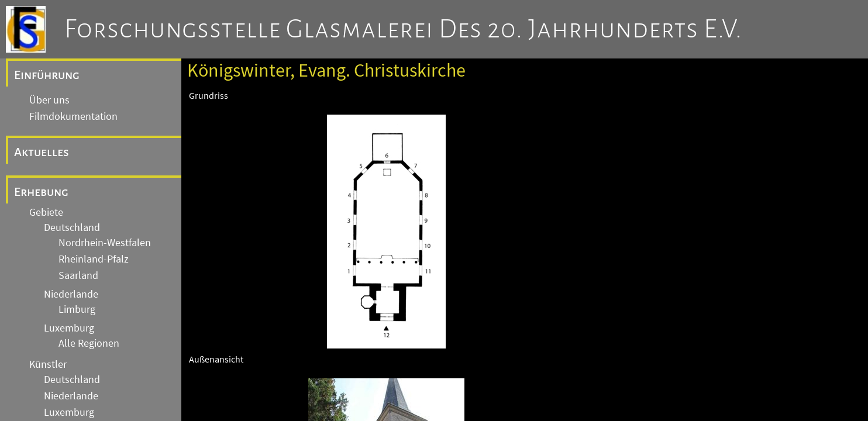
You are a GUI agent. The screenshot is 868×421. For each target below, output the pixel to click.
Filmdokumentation (73, 116)
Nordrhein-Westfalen (105, 243)
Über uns (49, 100)
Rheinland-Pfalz (94, 259)
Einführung (47, 75)
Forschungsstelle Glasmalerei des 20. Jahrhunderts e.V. (403, 29)
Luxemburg (69, 328)
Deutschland (72, 227)
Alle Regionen (89, 343)
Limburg (77, 309)
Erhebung (41, 192)
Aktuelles (42, 152)
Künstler (48, 364)
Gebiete (46, 212)
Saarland (78, 275)
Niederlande (71, 294)
